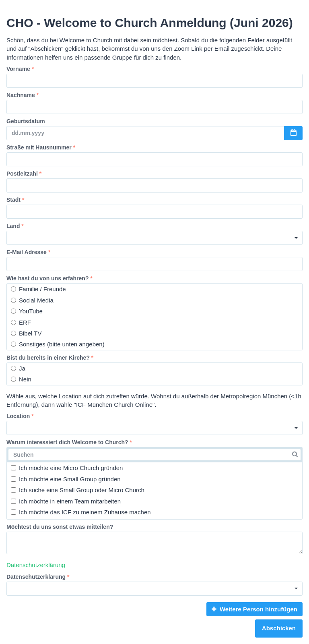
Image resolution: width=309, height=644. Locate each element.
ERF (21, 322)
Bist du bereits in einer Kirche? (50, 358)
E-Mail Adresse (28, 252)
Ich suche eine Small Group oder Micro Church (78, 490)
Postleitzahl (24, 174)
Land (15, 226)
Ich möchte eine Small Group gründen (66, 479)
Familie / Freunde (38, 289)
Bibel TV (26, 333)
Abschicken (279, 628)
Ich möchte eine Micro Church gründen (67, 468)
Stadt (15, 200)
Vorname (20, 69)
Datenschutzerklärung (36, 565)
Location (20, 416)
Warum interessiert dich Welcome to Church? (69, 442)
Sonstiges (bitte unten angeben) (58, 344)
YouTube (27, 311)
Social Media (32, 300)
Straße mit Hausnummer (41, 147)
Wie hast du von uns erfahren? (49, 278)
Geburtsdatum (26, 121)
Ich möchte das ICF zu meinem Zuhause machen (81, 512)
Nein (21, 379)
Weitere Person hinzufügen (254, 609)
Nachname (23, 95)
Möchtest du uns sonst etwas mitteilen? (60, 527)
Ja (18, 368)
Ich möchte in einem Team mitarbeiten (66, 501)
